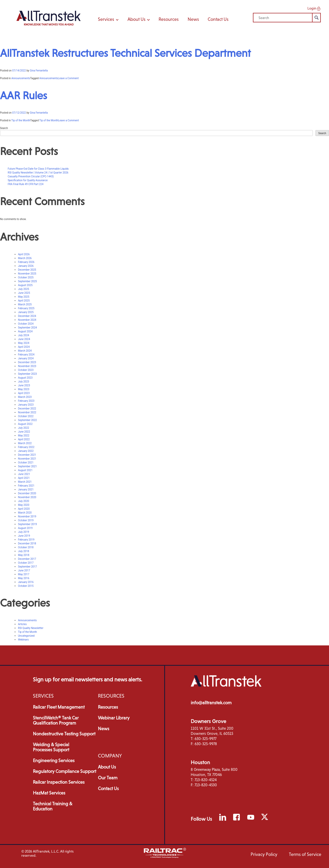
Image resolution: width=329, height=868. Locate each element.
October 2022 (26, 416)
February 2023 (26, 401)
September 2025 (27, 281)
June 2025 (24, 293)
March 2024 (25, 351)
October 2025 (26, 277)
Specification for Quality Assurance (28, 180)
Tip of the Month (21, 120)
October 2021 (26, 463)
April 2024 (24, 347)
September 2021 (27, 466)
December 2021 (27, 455)
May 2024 (24, 343)
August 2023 (25, 378)
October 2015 (26, 586)
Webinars (23, 640)
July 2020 (24, 501)
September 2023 (27, 374)
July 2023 (24, 382)
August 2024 (25, 331)
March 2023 (25, 397)
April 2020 (24, 509)
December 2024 (27, 316)
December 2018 (27, 543)
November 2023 (27, 366)
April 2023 (24, 393)
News (193, 19)
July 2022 (24, 428)
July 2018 (24, 551)
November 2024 (27, 320)
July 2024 (24, 335)
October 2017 (26, 563)
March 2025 (25, 304)
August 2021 (25, 470)
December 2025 (27, 270)
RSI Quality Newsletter (31, 628)
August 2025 (25, 285)
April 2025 (24, 301)
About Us (139, 19)
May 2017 (24, 574)
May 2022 (24, 436)
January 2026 (26, 266)
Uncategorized (26, 636)
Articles (22, 624)
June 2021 (24, 474)
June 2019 (24, 536)
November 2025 (27, 274)
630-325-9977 (205, 739)
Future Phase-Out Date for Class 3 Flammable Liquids (38, 169)
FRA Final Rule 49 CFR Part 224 (26, 184)
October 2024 (26, 324)
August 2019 (25, 528)
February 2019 (26, 540)
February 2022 (26, 447)
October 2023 (26, 370)
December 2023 (27, 362)
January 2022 (26, 451)
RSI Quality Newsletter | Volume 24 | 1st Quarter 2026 (38, 173)
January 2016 (26, 582)
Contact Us (218, 19)
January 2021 (26, 490)
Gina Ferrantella (39, 71)
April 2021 (24, 478)
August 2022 (25, 424)
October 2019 (26, 520)
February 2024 (26, 355)
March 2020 (25, 513)
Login (314, 8)
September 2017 (27, 567)
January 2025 (26, 312)
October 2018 (26, 547)
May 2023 (24, 389)
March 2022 (25, 443)
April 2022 (24, 439)
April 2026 (24, 254)
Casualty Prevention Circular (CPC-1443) (31, 176)
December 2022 (27, 409)
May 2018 (24, 555)
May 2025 (24, 297)
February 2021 (26, 486)
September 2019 (27, 524)
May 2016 (24, 578)
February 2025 (26, 308)
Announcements (21, 78)
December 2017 (27, 559)
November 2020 (27, 497)
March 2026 (25, 258)
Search (4, 128)
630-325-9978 (206, 744)
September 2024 (27, 328)
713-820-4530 (206, 785)
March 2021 (25, 482)
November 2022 (27, 412)
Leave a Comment (68, 78)
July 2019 (24, 532)
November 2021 (27, 459)
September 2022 (27, 420)
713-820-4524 (206, 780)
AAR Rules (24, 95)
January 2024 (26, 358)
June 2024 (24, 339)
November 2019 (27, 517)
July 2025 (24, 289)
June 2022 (24, 432)
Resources (169, 19)
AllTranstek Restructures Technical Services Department (125, 53)
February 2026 (26, 262)
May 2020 (24, 505)
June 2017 (24, 570)
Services (108, 19)
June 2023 (24, 385)
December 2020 (27, 493)
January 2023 (26, 405)
